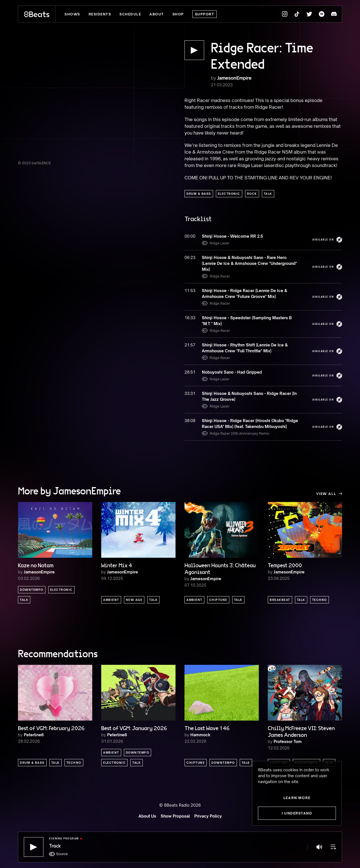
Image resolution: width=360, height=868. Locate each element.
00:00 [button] (190, 236)
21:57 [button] (190, 345)
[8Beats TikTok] (297, 14)
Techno (319, 600)
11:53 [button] (190, 291)
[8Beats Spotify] (322, 14)
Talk (268, 194)
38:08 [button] (190, 421)
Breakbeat (280, 600)
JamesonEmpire (234, 78)
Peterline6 (34, 735)
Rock (252, 194)
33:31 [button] (190, 393)
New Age (134, 600)
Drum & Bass (199, 194)
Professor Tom (288, 741)
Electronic (229, 194)
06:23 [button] (190, 257)
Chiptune (218, 600)
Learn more (297, 798)
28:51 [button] (190, 372)
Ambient (111, 600)
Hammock (200, 735)
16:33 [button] (190, 318)
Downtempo (32, 590)
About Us (147, 816)
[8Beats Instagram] (285, 14)
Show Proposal (175, 816)
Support (205, 14)
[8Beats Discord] (334, 14)
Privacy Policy (208, 816)
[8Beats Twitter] (309, 14)
